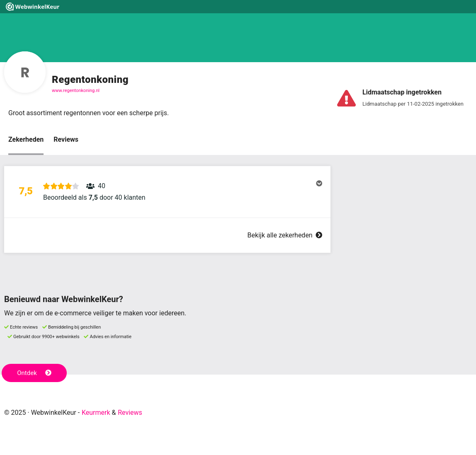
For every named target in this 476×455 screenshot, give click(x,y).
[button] (167, 192)
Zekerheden (26, 139)
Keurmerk (96, 413)
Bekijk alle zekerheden (285, 235)
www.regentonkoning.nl (76, 91)
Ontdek (34, 373)
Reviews (66, 139)
